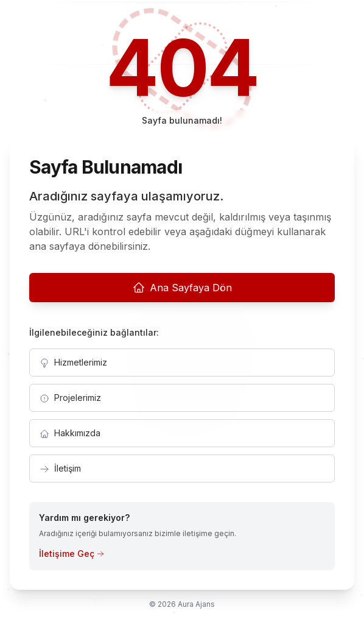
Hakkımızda (70, 433)
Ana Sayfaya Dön (182, 288)
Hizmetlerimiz (73, 363)
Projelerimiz (70, 398)
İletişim (60, 469)
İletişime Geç (72, 554)
